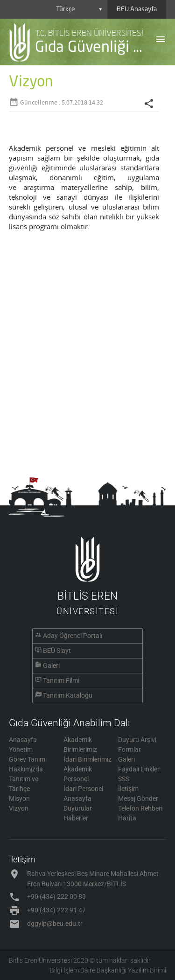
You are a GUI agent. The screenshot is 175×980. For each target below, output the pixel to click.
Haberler (76, 818)
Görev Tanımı (28, 759)
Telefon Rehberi (140, 808)
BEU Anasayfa (137, 9)
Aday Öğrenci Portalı (73, 636)
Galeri (51, 665)
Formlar (129, 749)
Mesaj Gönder (138, 798)
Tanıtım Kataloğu (68, 695)
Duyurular (78, 808)
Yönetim (21, 749)
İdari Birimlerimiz (87, 759)
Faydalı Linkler (139, 769)
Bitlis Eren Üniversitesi (40, 960)
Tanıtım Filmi (61, 680)
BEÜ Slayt (57, 651)
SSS (124, 779)
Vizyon (19, 808)
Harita (127, 818)
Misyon (19, 798)
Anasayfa (23, 740)
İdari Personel (83, 789)
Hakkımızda (26, 769)
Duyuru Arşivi (137, 740)
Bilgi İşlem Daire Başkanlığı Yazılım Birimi (108, 970)
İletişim (128, 789)
